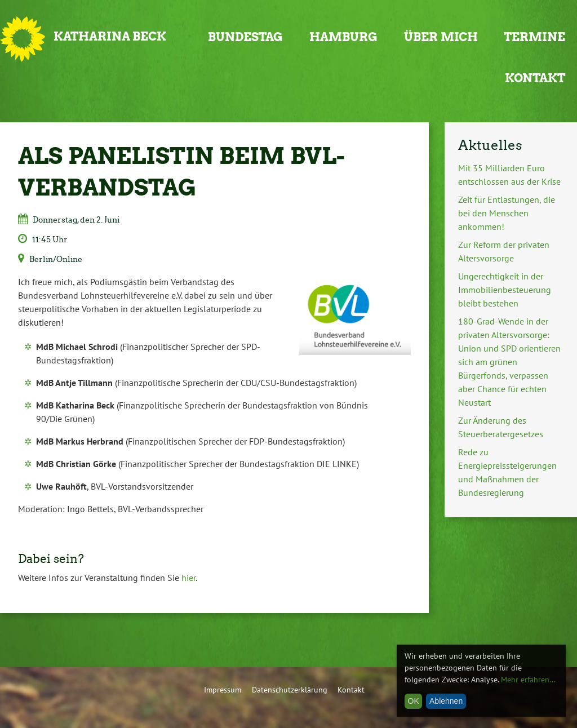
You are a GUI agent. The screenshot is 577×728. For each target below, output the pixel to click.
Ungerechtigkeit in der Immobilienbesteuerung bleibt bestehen (505, 290)
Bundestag (245, 37)
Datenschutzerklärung (290, 689)
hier (188, 578)
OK (414, 701)
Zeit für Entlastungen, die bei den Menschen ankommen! (507, 213)
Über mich (441, 37)
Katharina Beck (110, 36)
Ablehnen (446, 701)
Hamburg (343, 37)
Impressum (223, 689)
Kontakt (535, 78)
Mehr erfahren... (528, 680)
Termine (534, 37)
